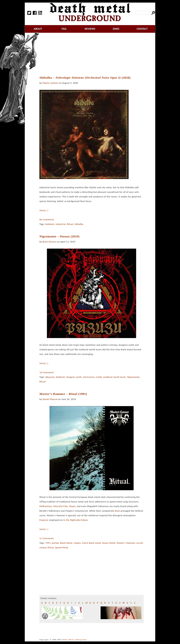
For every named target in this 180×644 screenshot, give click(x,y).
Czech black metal (91, 543)
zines (116, 29)
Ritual (70, 224)
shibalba (79, 224)
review (43, 548)
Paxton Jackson (50, 83)
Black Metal (66, 543)
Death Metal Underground (75, 640)
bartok (55, 543)
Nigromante (133, 377)
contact (142, 29)
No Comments (47, 220)
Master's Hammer (126, 543)
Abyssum (50, 377)
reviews (90, 29)
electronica (89, 377)
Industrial (61, 224)
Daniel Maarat (50, 399)
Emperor (44, 520)
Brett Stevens (50, 242)
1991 (48, 543)
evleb (99, 377)
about (38, 29)
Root (118, 511)
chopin (77, 543)
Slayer (72, 506)
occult (140, 543)
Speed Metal (62, 548)
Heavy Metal (109, 543)
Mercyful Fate (61, 506)
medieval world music (115, 377)
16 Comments (47, 372)
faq (64, 29)
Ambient (50, 224)
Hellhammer (46, 506)
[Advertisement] (93, 54)
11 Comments (47, 538)
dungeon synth (74, 377)
